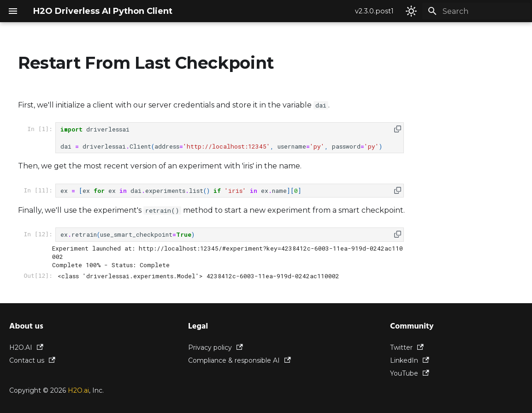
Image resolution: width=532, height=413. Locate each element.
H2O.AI (26, 347)
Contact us (32, 360)
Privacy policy (216, 347)
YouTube (410, 373)
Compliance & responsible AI (239, 360)
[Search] (476, 11)
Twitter (407, 347)
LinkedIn (410, 360)
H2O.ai (78, 390)
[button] (398, 129)
